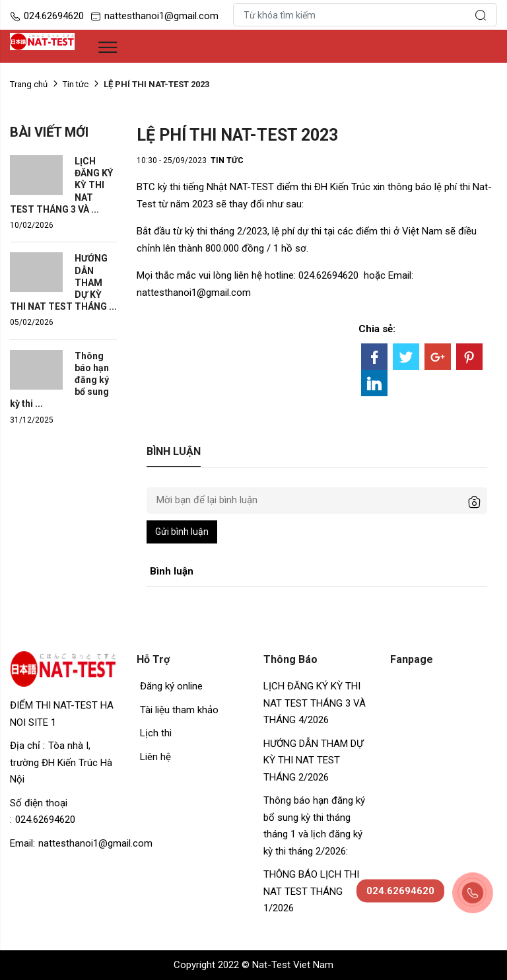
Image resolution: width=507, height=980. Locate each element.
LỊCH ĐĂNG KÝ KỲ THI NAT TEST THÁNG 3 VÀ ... (61, 185)
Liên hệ (155, 757)
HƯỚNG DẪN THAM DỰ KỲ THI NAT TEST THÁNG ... (63, 282)
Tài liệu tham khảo (179, 710)
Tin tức (76, 84)
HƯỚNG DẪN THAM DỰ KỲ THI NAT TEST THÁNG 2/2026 (313, 760)
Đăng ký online (171, 686)
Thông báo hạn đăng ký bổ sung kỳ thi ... (59, 380)
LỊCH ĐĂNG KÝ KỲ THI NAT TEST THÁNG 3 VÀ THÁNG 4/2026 (315, 703)
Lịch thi (156, 733)
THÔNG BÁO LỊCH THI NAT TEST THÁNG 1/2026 (313, 891)
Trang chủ (29, 84)
